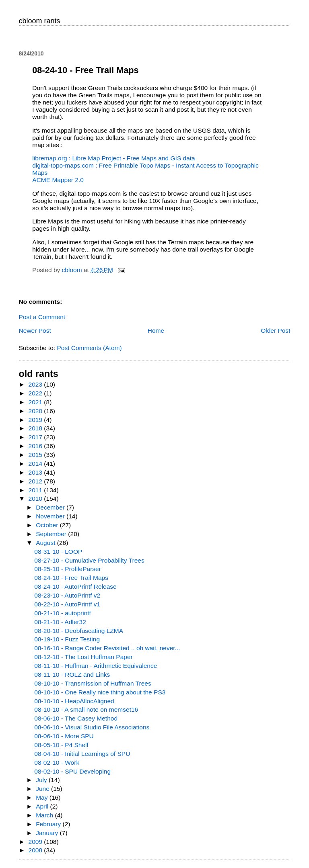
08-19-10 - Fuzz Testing (67, 639)
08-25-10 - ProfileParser (68, 569)
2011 (36, 490)
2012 (36, 481)
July (42, 780)
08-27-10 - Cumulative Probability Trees (89, 560)
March (45, 815)
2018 (36, 428)
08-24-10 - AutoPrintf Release (75, 587)
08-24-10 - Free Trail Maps (71, 578)
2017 (36, 437)
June (43, 789)
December (51, 507)
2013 (36, 472)
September (52, 534)
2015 (36, 455)
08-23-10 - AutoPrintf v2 (67, 595)
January (48, 833)
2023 (36, 384)
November (51, 516)
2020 (36, 411)
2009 (36, 842)
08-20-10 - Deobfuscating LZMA (79, 631)
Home (156, 331)
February (49, 824)
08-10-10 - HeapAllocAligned (74, 701)
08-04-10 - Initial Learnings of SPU (82, 754)
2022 (36, 393)
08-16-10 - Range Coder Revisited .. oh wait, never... (107, 648)
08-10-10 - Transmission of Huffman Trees (93, 683)
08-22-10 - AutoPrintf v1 (67, 604)
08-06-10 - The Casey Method (76, 718)
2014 (36, 464)
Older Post (275, 331)
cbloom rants (40, 21)
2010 (36, 498)
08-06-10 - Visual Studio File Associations (92, 727)
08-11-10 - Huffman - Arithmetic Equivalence (96, 666)
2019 (36, 420)
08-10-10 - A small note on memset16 (86, 709)
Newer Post (35, 331)
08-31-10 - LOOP (58, 552)
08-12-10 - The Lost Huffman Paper (83, 657)
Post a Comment (42, 317)
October (48, 525)
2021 (36, 402)
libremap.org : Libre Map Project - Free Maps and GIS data (113, 158)
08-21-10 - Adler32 (60, 622)
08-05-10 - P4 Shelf (61, 745)
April (43, 806)
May (43, 797)
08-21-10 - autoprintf (63, 613)
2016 (36, 446)
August (46, 543)
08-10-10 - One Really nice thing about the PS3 (100, 692)
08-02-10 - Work (57, 763)
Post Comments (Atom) (89, 348)
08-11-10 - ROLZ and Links (72, 675)
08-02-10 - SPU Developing (72, 771)
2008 (36, 850)
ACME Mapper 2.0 (58, 180)
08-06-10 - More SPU (64, 736)
